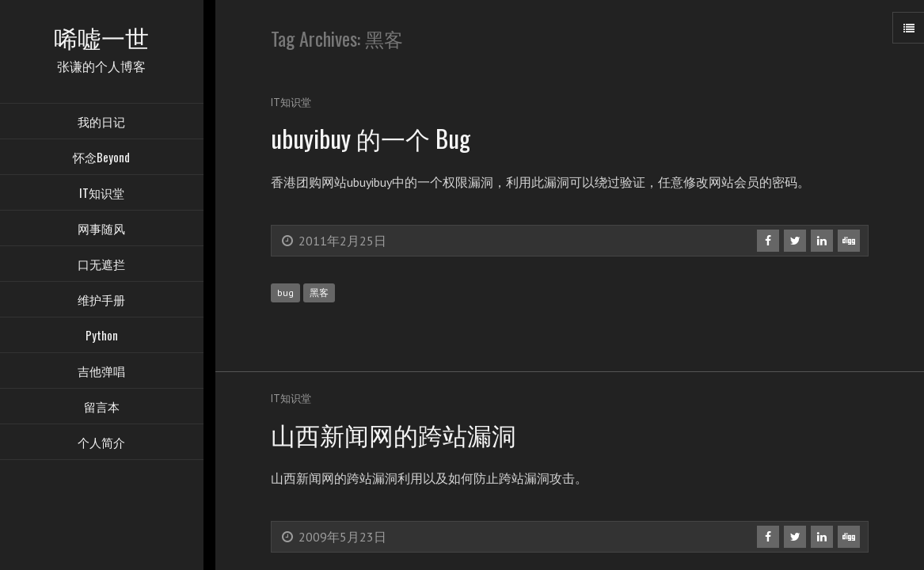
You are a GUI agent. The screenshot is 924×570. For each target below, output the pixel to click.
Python (102, 336)
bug (285, 293)
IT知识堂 (102, 194)
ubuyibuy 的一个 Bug (374, 137)
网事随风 (101, 230)
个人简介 (101, 443)
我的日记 (101, 123)
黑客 (319, 293)
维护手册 (101, 301)
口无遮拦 (101, 265)
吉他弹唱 (101, 372)
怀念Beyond (101, 158)
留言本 (102, 408)
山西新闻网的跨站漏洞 (397, 433)
